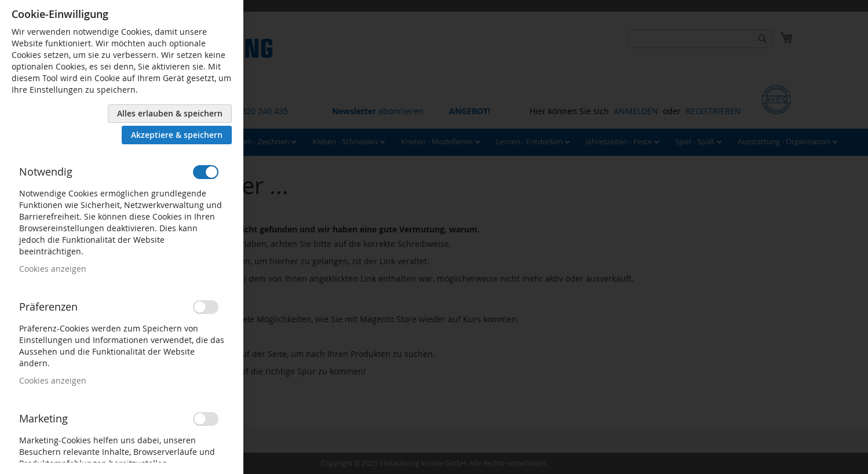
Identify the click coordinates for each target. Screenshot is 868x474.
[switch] (206, 172)
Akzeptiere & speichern (177, 135)
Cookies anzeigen (53, 269)
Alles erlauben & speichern (170, 113)
